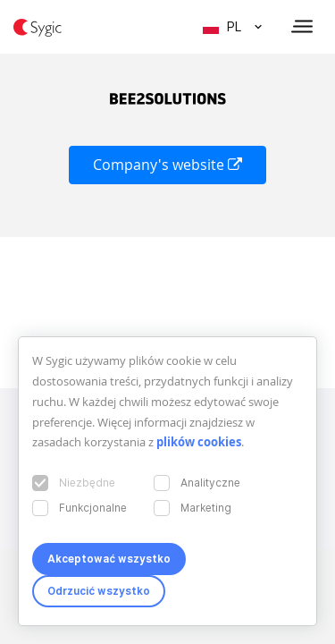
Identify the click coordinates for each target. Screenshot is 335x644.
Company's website (167, 165)
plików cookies (199, 442)
